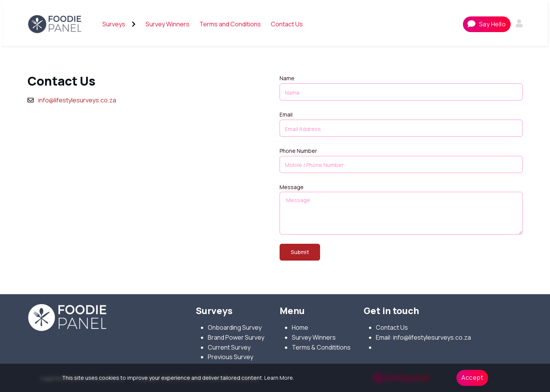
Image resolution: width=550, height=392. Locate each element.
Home (300, 327)
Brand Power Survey (236, 337)
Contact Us (392, 327)
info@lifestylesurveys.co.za (77, 100)
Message (292, 187)
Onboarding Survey (235, 327)
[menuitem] (114, 24)
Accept (472, 377)
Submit (300, 252)
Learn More (279, 378)
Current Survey (229, 347)
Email (286, 114)
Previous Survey (231, 357)
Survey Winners (314, 337)
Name (287, 78)
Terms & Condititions (321, 347)
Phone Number (298, 151)
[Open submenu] (134, 24)
